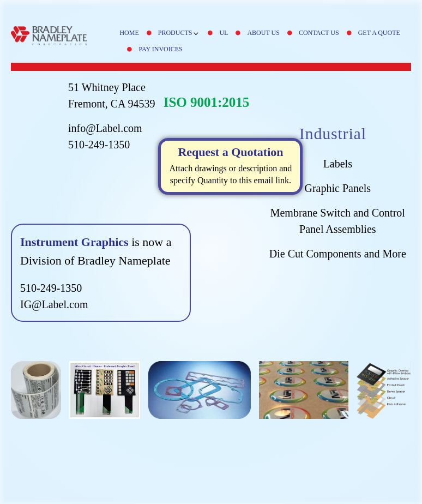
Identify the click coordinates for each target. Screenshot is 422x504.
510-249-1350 (99, 145)
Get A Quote (379, 33)
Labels (338, 164)
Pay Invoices (160, 49)
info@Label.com (105, 128)
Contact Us (319, 33)
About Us (263, 33)
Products (179, 33)
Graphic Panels (337, 188)
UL (224, 33)
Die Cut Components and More (338, 254)
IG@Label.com (54, 304)
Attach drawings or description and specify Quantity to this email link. (231, 165)
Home (129, 33)
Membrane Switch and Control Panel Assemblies (338, 221)
